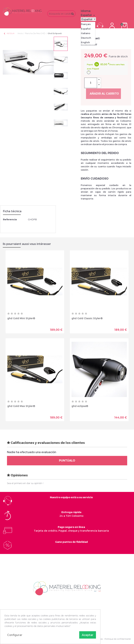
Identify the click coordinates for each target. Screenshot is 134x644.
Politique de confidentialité (118, 639)
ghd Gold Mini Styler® (21, 318)
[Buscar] (61, 14)
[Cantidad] (91, 83)
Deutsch (86, 38)
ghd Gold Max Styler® (21, 406)
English (85, 42)
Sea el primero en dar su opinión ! (25, 483)
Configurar (15, 635)
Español (86, 29)
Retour (9, 33)
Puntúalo (67, 461)
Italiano (86, 33)
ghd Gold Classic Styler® (87, 318)
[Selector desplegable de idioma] (88, 15)
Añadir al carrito (104, 94)
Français (86, 24)
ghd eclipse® (80, 406)
